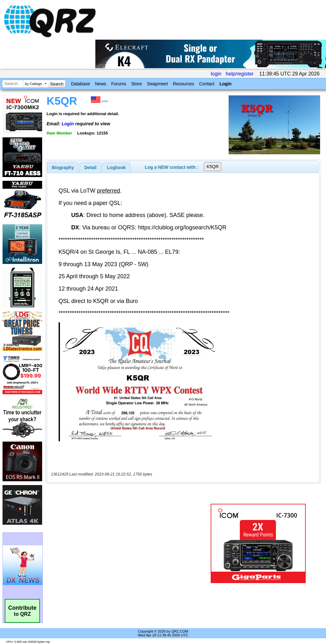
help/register (240, 74)
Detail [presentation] (90, 168)
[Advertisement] (125, 543)
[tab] (63, 168)
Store (136, 84)
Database (80, 84)
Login (226, 84)
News (101, 84)
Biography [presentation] (63, 168)
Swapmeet (157, 84)
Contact (207, 84)
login (216, 74)
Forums (119, 84)
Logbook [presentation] (116, 168)
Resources (184, 84)
